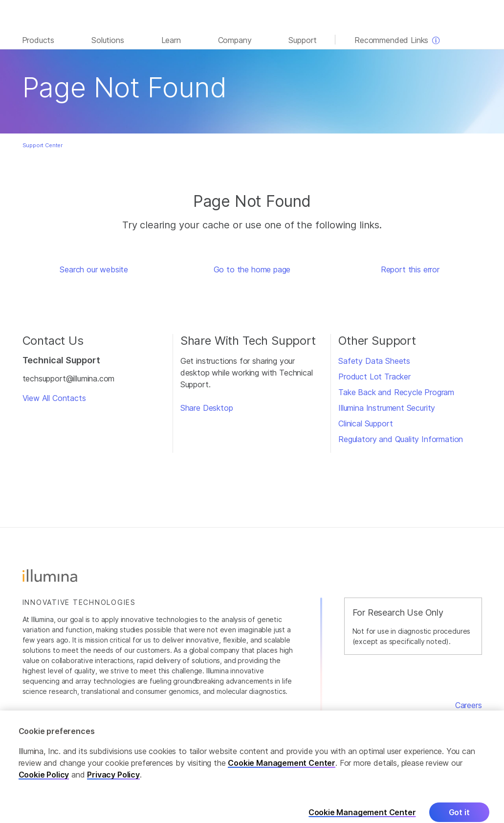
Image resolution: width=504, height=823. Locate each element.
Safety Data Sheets (374, 361)
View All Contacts (54, 398)
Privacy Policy (113, 780)
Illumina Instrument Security (387, 408)
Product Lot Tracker (374, 377)
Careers (469, 705)
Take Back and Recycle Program (396, 392)
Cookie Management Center (282, 768)
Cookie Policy (44, 780)
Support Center (43, 145)
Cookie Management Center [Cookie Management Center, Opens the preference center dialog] (362, 818)
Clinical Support (365, 423)
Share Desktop (207, 408)
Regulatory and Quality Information (401, 439)
